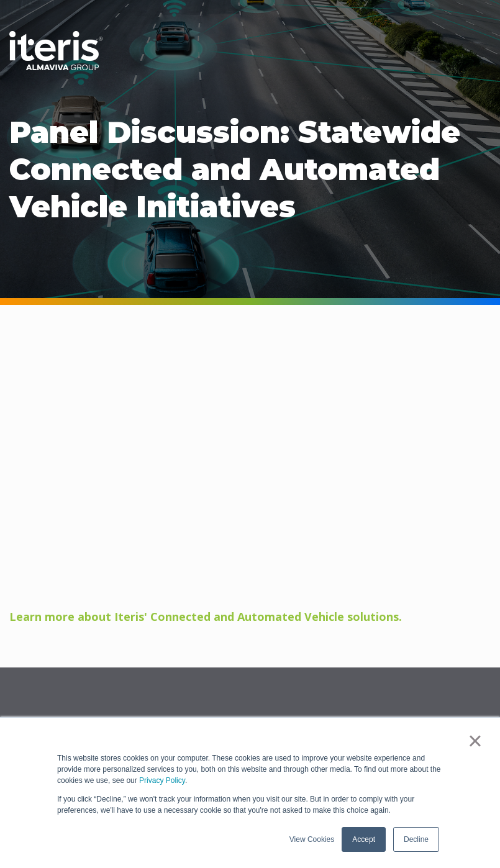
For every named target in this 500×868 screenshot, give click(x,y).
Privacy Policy (162, 780)
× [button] (475, 741)
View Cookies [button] (312, 839)
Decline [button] (416, 839)
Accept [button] (364, 839)
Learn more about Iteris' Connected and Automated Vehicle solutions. (206, 617)
